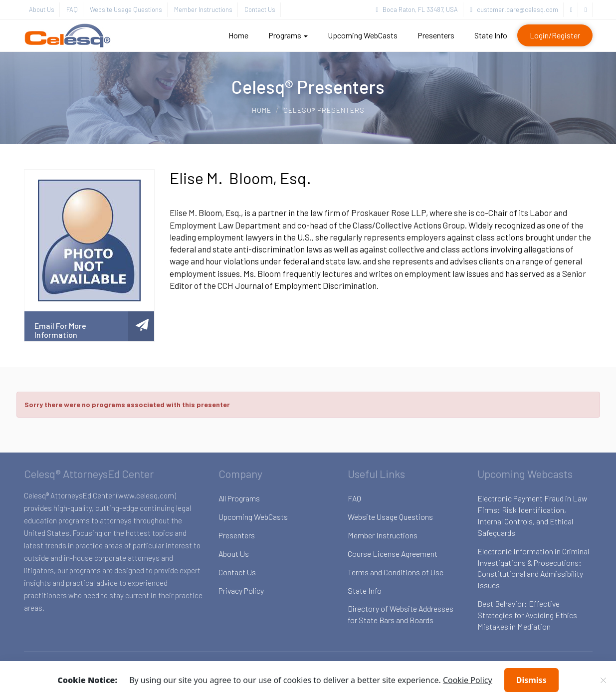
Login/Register (555, 35)
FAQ (72, 9)
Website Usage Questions (126, 9)
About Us (42, 9)
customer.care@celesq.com (514, 9)
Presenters (436, 35)
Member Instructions (203, 9)
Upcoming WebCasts (363, 35)
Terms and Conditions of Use (396, 572)
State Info (491, 35)
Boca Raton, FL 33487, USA (417, 9)
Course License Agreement (393, 554)
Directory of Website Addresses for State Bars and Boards (401, 614)
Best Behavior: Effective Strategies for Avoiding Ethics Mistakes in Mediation (527, 615)
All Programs (239, 498)
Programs (288, 35)
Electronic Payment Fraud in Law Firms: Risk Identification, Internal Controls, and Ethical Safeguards (532, 515)
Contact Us (260, 9)
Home (238, 35)
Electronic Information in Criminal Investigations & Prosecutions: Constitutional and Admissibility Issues (533, 568)
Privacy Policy (241, 590)
